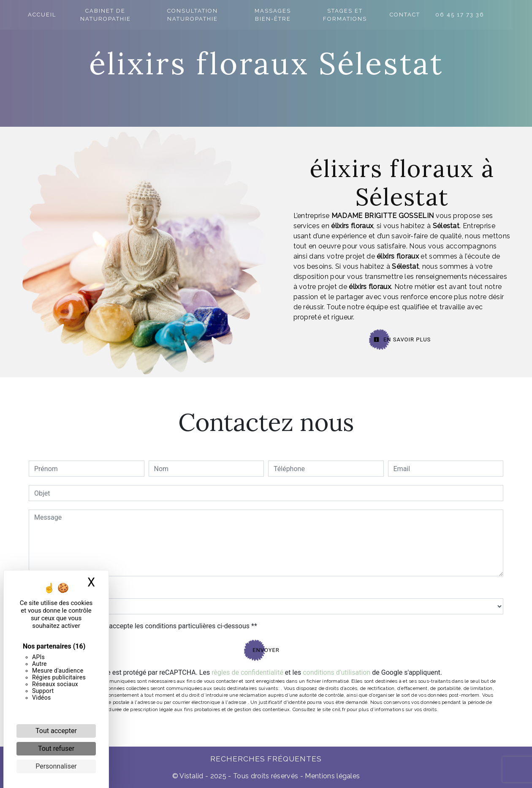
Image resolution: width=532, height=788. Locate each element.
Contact (424, 15)
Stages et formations (362, 15)
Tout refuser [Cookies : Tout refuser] (56, 748)
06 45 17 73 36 (479, 15)
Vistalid (191, 776)
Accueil (43, 15)
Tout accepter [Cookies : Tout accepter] (56, 731)
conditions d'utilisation (337, 672)
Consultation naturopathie (201, 15)
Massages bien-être (285, 15)
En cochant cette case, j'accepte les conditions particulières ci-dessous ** (147, 626)
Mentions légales (331, 776)
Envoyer (266, 650)
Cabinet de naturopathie (109, 15)
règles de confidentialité (247, 672)
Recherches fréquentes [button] (266, 759)
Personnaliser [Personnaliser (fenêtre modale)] (56, 766)
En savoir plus (402, 339)
